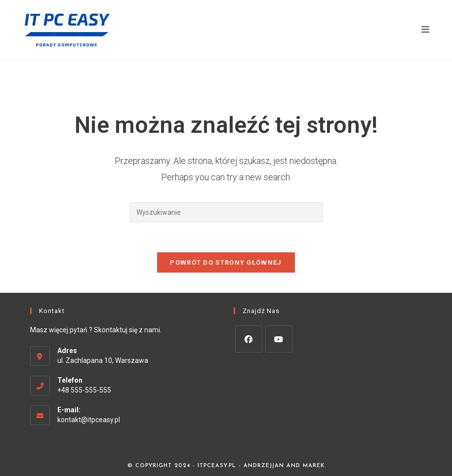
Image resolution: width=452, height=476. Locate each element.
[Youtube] (279, 339)
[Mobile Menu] (426, 29)
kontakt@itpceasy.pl (89, 420)
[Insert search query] (226, 212)
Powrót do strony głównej (226, 262)
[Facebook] (249, 339)
